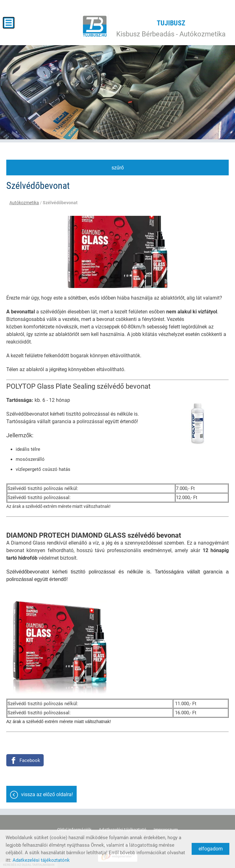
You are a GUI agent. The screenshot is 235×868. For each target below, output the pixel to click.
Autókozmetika (24, 203)
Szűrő (118, 168)
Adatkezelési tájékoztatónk (41, 860)
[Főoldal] (95, 26)
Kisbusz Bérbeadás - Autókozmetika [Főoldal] (171, 28)
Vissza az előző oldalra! (47, 794)
